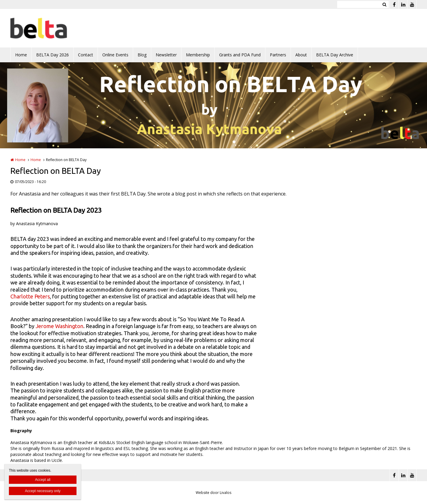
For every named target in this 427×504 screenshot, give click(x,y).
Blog (142, 55)
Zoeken (384, 4)
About (301, 55)
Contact (86, 55)
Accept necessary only (43, 491)
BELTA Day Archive (335, 55)
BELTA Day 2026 (52, 55)
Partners (278, 55)
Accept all (43, 480)
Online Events (115, 55)
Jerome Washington (59, 326)
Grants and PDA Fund (240, 55)
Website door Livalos (213, 493)
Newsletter (166, 55)
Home (21, 55)
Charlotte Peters (30, 296)
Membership (198, 55)
